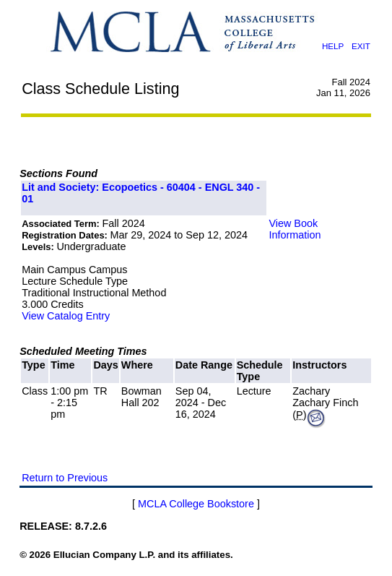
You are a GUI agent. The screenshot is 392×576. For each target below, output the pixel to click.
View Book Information (295, 229)
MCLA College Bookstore (196, 504)
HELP (333, 46)
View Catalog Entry (66, 316)
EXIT (361, 46)
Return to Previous (65, 478)
